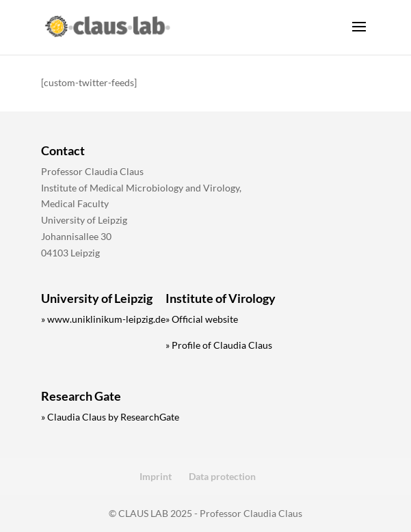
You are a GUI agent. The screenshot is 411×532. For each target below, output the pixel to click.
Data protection (222, 476)
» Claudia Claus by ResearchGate (110, 417)
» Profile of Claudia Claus (219, 345)
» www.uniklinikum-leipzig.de (103, 319)
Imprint (156, 476)
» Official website (202, 319)
